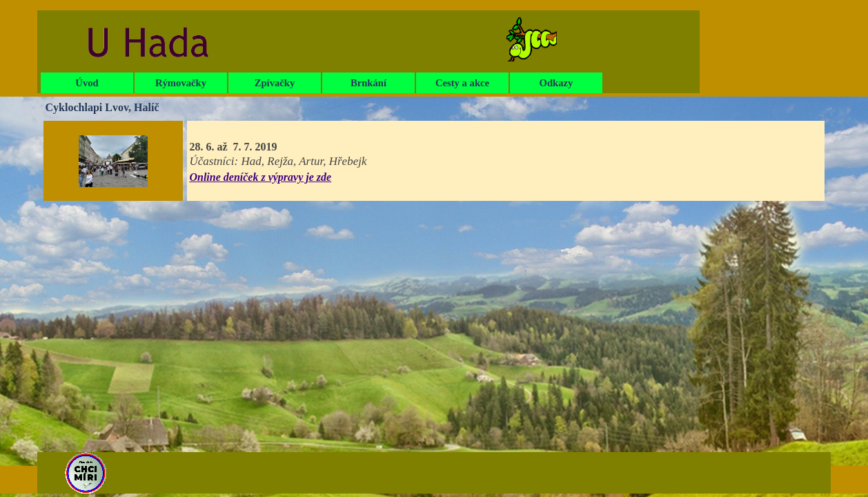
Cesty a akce (462, 83)
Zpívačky (275, 83)
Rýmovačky (181, 83)
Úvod (87, 83)
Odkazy (556, 83)
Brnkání (368, 83)
